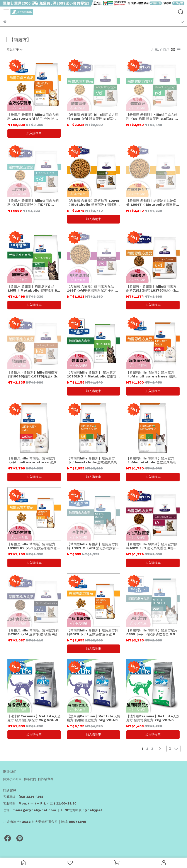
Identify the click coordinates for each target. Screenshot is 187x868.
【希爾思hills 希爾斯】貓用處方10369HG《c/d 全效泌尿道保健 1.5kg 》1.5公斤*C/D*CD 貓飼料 (33, 546)
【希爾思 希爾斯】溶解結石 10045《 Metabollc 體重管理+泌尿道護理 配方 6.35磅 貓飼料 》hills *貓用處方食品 (93, 203)
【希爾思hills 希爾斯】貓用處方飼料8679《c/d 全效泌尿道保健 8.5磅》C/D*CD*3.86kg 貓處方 (93, 632)
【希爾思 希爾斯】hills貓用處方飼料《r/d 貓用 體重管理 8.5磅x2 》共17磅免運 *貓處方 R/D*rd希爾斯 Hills (153, 117)
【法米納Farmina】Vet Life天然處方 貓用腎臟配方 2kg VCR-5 (153, 718)
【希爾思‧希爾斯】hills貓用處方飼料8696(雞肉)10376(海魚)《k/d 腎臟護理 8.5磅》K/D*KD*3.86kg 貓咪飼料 (34, 375)
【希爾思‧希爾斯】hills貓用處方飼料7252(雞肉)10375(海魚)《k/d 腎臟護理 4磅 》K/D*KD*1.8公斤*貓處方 (153, 289)
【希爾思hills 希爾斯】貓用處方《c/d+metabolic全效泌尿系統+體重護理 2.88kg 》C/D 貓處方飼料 (153, 460)
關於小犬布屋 (12, 779)
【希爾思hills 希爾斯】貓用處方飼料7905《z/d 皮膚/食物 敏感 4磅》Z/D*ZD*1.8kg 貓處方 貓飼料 (34, 632)
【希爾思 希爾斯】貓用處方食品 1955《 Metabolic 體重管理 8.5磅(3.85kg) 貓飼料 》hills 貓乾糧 (34, 289)
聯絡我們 (30, 779)
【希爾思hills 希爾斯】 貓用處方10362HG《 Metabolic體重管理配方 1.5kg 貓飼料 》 (93, 375)
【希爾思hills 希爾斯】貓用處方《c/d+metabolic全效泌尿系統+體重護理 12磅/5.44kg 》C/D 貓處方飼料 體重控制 (93, 460)
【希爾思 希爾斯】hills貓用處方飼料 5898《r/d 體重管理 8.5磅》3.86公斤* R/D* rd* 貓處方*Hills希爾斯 (93, 117)
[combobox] (14, 50)
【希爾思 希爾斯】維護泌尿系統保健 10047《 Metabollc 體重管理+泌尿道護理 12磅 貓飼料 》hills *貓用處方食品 (153, 203)
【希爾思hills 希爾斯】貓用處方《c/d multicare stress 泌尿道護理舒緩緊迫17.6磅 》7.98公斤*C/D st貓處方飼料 (34, 460)
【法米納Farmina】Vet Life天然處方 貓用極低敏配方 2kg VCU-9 (34, 718)
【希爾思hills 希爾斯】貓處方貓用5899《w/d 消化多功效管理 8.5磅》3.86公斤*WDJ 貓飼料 (152, 632)
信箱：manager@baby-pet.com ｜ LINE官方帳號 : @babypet (53, 810)
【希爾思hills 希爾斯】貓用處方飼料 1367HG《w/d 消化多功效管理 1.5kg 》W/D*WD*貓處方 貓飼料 (93, 546)
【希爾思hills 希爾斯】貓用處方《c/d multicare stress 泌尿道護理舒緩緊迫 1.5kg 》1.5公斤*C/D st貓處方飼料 (152, 375)
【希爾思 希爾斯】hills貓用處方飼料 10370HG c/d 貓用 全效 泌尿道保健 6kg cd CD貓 (33, 117)
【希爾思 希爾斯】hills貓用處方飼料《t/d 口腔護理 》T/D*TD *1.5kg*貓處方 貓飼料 (33, 203)
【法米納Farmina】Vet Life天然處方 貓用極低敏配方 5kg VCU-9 (93, 718)
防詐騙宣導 (46, 779)
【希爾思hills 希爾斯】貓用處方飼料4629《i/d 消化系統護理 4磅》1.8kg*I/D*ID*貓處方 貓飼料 (152, 546)
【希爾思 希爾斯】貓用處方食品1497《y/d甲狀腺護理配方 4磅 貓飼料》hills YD (92, 289)
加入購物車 (34, 133)
